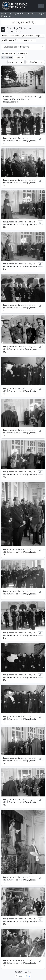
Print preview (8, 53)
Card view (7, 58)
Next (28, 976)
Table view (19, 58)
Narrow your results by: (23, 22)
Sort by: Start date (15, 62)
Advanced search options (16, 47)
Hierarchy (22, 53)
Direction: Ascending (34, 62)
